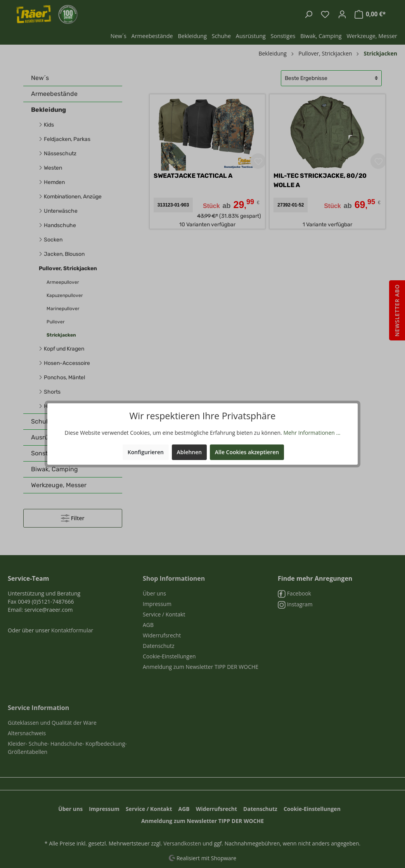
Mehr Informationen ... (312, 433)
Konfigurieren (146, 452)
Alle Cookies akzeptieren (247, 452)
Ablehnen (190, 452)
